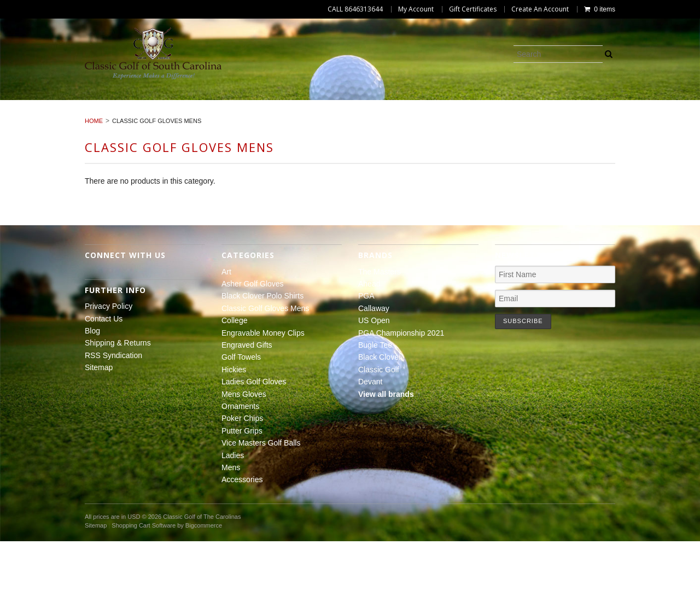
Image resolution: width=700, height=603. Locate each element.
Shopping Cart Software (144, 587)
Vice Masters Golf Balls (587, 116)
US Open (374, 382)
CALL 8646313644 (355, 9)
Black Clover (380, 419)
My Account (416, 9)
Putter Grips (487, 116)
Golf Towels (40, 116)
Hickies (103, 116)
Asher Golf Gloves (104, 104)
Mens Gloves (269, 116)
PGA (366, 358)
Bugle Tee (375, 407)
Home (94, 183)
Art (36, 104)
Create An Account (540, 9)
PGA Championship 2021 (401, 395)
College (443, 104)
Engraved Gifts (639, 104)
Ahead (369, 346)
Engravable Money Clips (533, 104)
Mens (314, 128)
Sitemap (99, 429)
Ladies (673, 116)
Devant (370, 443)
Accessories (372, 128)
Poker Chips (413, 116)
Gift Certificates (473, 9)
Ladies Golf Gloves (180, 116)
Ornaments (342, 116)
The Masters (380, 333)
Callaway (374, 370)
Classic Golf (379, 431)
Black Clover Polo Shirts (220, 104)
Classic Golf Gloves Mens (350, 104)
